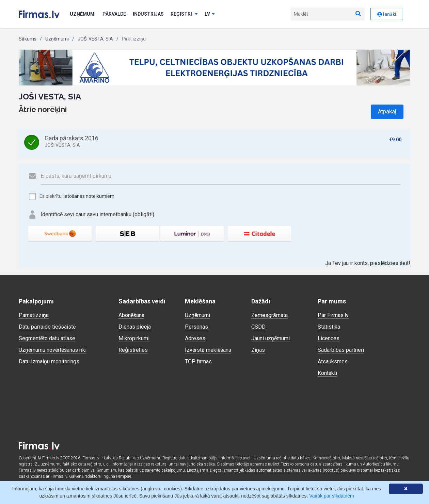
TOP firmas (198, 361)
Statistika (329, 327)
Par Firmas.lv (333, 315)
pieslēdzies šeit (389, 263)
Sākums (28, 39)
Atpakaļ (387, 112)
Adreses (195, 338)
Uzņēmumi (83, 14)
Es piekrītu (71, 196)
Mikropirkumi (134, 338)
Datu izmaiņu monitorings (49, 361)
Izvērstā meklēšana (208, 350)
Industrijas (148, 14)
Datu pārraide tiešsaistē (47, 327)
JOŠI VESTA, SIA (95, 39)
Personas (196, 327)
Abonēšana (131, 315)
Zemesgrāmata (269, 315)
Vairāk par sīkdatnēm (331, 496)
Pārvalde (114, 14)
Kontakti (327, 373)
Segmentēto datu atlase (47, 338)
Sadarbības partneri (341, 350)
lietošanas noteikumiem (89, 196)
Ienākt (387, 14)
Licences (329, 338)
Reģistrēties (133, 350)
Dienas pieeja (135, 327)
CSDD (258, 327)
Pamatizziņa (34, 315)
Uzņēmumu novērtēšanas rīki (53, 350)
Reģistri (184, 14)
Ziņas (258, 350)
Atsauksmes (333, 361)
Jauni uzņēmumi (271, 338)
